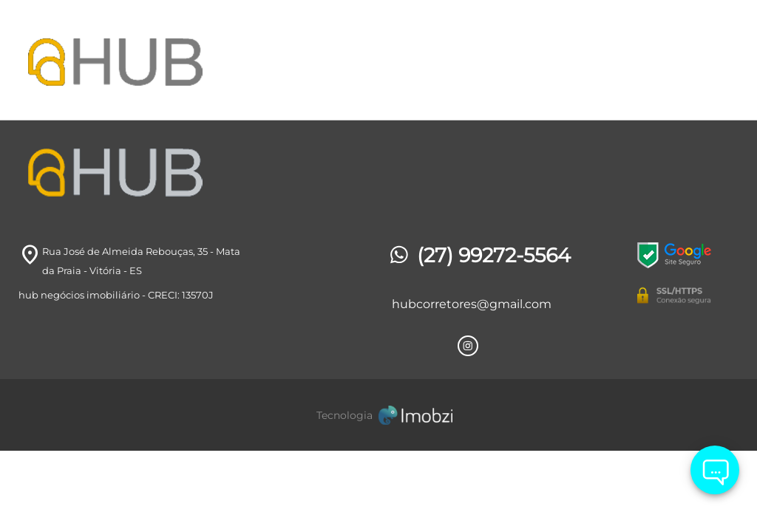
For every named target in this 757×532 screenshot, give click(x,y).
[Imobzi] (378, 415)
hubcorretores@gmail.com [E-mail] (472, 304)
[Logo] (139, 60)
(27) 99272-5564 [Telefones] (479, 255)
